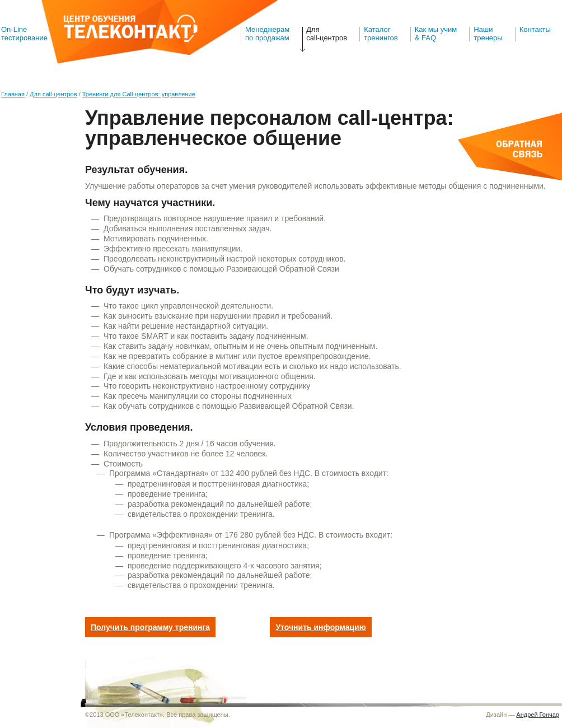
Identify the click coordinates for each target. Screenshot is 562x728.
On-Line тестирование (24, 34)
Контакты (535, 29)
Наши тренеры (488, 34)
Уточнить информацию (320, 627)
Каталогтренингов (381, 34)
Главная (13, 94)
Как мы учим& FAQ (436, 34)
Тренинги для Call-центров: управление (139, 94)
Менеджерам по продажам (267, 34)
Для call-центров (327, 34)
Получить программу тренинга (150, 627)
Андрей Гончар (538, 715)
